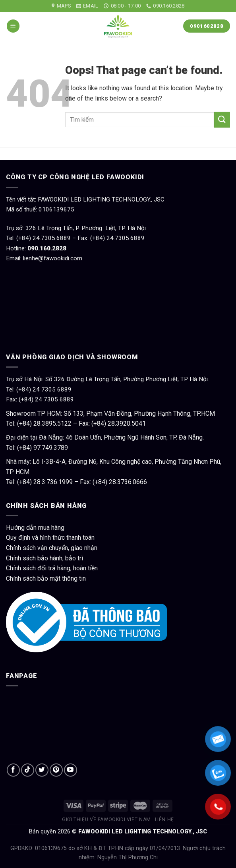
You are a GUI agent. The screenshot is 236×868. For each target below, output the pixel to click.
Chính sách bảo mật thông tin (46, 578)
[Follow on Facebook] (13, 770)
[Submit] (222, 119)
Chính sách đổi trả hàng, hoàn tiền (52, 568)
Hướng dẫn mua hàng (35, 528)
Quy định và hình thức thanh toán (50, 538)
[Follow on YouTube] (71, 770)
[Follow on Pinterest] (56, 770)
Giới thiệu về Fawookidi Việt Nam (106, 820)
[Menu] (13, 26)
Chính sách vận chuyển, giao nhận (52, 548)
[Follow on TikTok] (28, 770)
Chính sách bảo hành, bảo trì (44, 558)
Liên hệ (164, 820)
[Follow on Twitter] (42, 770)
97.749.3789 (51, 448)
